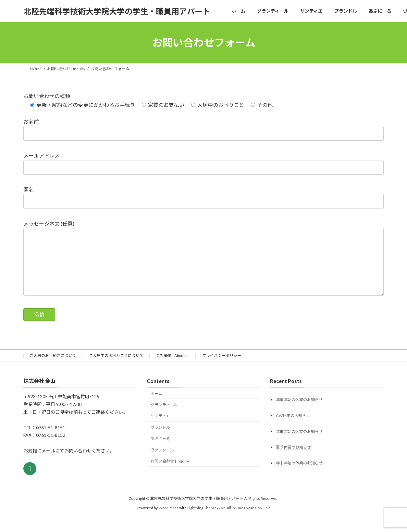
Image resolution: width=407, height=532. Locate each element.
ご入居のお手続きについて (53, 368)
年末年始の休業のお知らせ (299, 412)
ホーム (156, 406)
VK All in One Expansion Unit (245, 521)
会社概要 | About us (173, 368)
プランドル (160, 440)
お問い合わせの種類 (47, 96)
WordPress (168, 521)
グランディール (164, 418)
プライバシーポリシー (222, 368)
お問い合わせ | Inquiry (170, 474)
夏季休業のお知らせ (293, 460)
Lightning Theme (202, 521)
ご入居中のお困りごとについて (116, 368)
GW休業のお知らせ (293, 428)
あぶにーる (160, 452)
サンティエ (160, 429)
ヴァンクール (162, 463)
